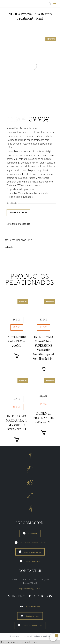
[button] (17, 356)
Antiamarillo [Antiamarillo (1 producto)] (9, 247)
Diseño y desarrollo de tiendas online (20, 642)
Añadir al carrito (18, 213)
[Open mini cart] (53, 637)
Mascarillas (24, 224)
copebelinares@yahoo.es (30, 588)
